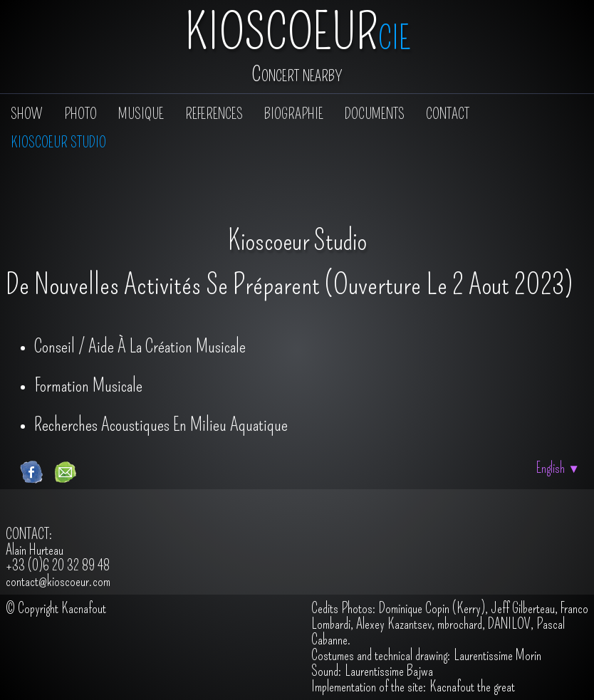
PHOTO (80, 114)
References (214, 114)
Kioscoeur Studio (58, 142)
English (558, 468)
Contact (448, 114)
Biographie (294, 114)
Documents (375, 114)
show (27, 114)
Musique (141, 114)
